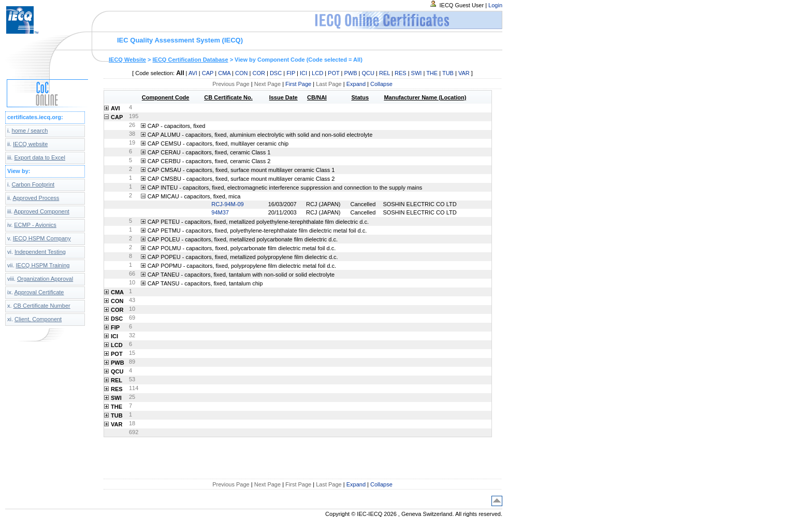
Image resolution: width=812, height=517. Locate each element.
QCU (368, 73)
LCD (317, 73)
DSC (276, 73)
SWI (417, 73)
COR (258, 73)
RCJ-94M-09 (227, 204)
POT (334, 73)
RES (401, 73)
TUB (448, 73)
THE (432, 73)
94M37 (220, 212)
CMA (224, 73)
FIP (291, 73)
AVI (193, 73)
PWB (350, 73)
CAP (208, 73)
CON (241, 73)
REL (385, 73)
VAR (464, 73)
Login (495, 5)
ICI (303, 73)
